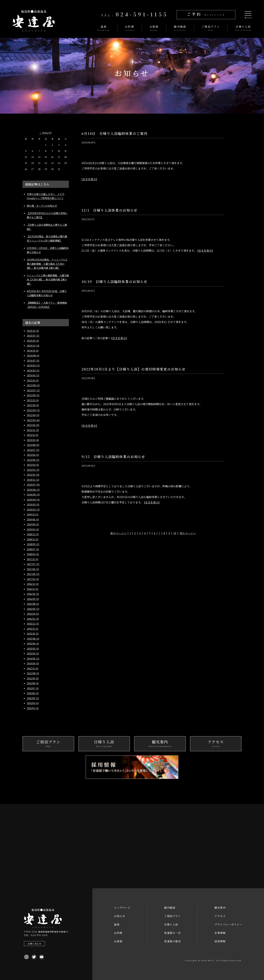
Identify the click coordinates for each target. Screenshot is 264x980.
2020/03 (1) (33, 504)
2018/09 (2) (33, 544)
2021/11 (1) (32, 435)
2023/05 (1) (33, 395)
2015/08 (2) (33, 639)
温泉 (117, 924)
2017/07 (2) (33, 564)
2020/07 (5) (33, 485)
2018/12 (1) (33, 534)
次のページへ (188, 533)
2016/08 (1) (33, 604)
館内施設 (170, 908)
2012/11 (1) (32, 668)
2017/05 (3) (33, 574)
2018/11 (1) (32, 539)
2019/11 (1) (32, 514)
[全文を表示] (89, 179)
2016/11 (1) (32, 589)
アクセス (220, 916)
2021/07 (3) (33, 450)
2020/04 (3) (33, 500)
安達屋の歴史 (172, 941)
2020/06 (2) (33, 490)
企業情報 (220, 933)
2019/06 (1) (33, 519)
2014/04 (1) (33, 663)
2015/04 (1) (33, 653)
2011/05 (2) (33, 698)
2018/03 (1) (33, 554)
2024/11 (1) (33, 351)
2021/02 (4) (33, 475)
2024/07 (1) (33, 361)
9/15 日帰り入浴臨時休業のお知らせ (113, 457)
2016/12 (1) (33, 584)
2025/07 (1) (33, 336)
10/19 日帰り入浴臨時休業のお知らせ (114, 282)
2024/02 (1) (33, 370)
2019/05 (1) (33, 524)
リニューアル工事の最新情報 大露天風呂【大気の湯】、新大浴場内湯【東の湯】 (48, 280)
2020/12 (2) (33, 480)
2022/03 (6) (33, 420)
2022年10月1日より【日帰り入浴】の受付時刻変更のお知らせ (134, 369)
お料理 (118, 933)
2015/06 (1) (33, 644)
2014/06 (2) (33, 658)
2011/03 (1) (33, 708)
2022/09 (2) (33, 410)
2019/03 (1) (33, 529)
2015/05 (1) (33, 649)
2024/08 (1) (33, 356)
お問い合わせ (34, 944)
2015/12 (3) (33, 624)
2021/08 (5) (33, 445)
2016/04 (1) (33, 614)
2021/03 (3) (33, 470)
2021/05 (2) (33, 460)
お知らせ (120, 916)
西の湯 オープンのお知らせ (42, 206)
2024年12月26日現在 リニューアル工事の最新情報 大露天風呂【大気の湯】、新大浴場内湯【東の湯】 (47, 264)
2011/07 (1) (33, 688)
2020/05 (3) (33, 495)
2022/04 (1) (33, 415)
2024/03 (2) (33, 365)
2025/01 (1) (33, 341)
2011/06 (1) (33, 693)
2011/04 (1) (33, 703)
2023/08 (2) (33, 385)
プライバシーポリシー (228, 924)
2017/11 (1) (32, 559)
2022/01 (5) (33, 425)
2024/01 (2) (33, 375)
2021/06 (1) (33, 455)
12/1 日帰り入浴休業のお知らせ (109, 210)
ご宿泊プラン (172, 916)
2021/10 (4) (33, 440)
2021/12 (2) (33, 430)
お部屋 (118, 941)
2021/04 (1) (33, 465)
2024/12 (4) (33, 346)
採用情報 (220, 941)
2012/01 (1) (33, 678)
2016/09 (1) (33, 599)
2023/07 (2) (33, 390)
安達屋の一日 (172, 933)
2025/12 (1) (33, 331)
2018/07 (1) (33, 549)
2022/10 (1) (33, 405)
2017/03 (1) (33, 579)
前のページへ (119, 533)
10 (175, 533)
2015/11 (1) (32, 629)
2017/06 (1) (33, 569)
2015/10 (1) (33, 634)
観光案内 (220, 908)
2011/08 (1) (33, 683)
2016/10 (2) (33, 594)
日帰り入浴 (171, 924)
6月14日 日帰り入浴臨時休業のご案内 (116, 133)
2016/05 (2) (33, 609)
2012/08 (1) (33, 673)
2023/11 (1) (33, 380)
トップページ (122, 908)
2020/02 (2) (33, 510)
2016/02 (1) (33, 619)
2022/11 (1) (33, 400)
